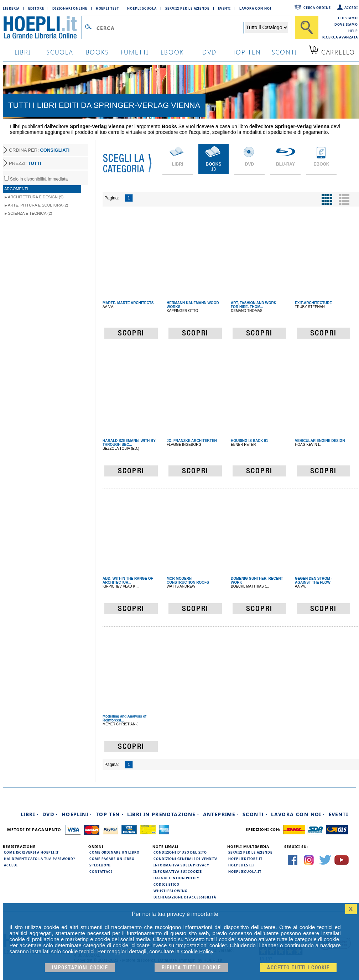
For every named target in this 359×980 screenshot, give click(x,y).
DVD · (50, 814)
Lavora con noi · (298, 814)
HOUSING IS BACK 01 (249, 441)
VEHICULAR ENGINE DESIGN (320, 441)
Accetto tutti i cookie (298, 968)
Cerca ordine (317, 7)
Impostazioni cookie (80, 968)
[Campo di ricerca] (170, 28)
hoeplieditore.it (245, 859)
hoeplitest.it (242, 865)
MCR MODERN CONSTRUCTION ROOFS (188, 580)
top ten (247, 52)
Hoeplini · (77, 814)
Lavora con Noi (255, 8)
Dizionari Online (70, 8)
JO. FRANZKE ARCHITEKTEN (192, 441)
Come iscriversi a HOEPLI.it (31, 852)
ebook (172, 52)
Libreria (11, 8)
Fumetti (135, 52)
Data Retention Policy (176, 878)
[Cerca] (307, 27)
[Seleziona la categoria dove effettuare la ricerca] (266, 27)
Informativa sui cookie (178, 871)
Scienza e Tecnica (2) (30, 213)
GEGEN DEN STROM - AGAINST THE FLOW (314, 580)
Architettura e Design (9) (36, 197)
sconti (284, 52)
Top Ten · (110, 814)
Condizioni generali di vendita (186, 859)
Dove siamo (346, 24)
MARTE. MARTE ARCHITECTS (128, 303)
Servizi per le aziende (187, 8)
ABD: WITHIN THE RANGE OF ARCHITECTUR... (128, 580)
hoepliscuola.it (245, 871)
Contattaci (101, 871)
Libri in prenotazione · (163, 814)
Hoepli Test (107, 8)
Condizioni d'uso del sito (180, 852)
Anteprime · (221, 814)
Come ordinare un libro (115, 852)
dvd (209, 52)
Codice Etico (167, 884)
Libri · (30, 814)
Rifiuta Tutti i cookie (191, 968)
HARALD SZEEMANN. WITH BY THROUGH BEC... (129, 443)
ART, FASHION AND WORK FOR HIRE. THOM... (254, 305)
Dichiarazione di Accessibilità (185, 897)
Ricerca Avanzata (340, 37)
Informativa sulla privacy (181, 865)
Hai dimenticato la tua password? (40, 859)
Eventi (224, 8)
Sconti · (255, 814)
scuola (60, 52)
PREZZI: (25, 163)
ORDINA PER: (39, 150)
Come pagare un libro (112, 859)
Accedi (351, 7)
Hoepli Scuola (142, 8)
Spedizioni (100, 865)
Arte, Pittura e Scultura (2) (38, 205)
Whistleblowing (170, 891)
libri (23, 52)
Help (353, 31)
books (97, 52)
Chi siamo (348, 18)
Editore (36, 8)
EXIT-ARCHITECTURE (313, 303)
